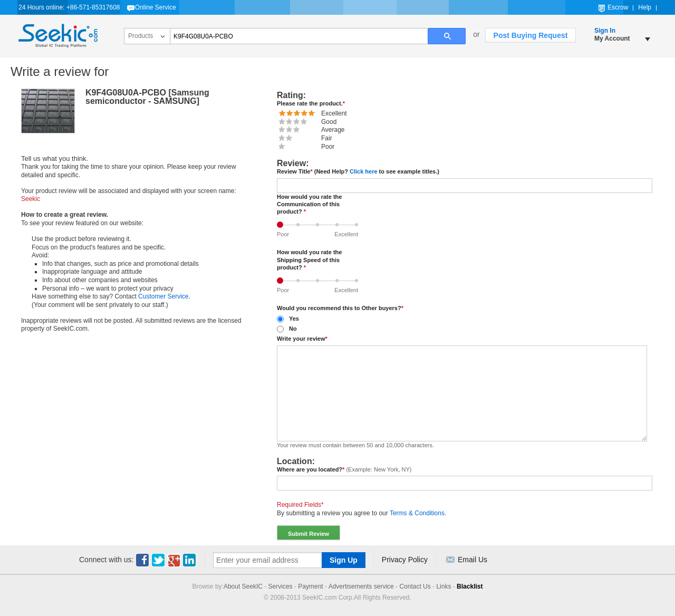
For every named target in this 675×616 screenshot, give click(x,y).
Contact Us (415, 586)
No (293, 329)
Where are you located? (344, 469)
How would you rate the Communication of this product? (309, 204)
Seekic (58, 36)
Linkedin (190, 560)
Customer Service (163, 296)
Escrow (618, 7)
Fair (300, 222)
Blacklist (470, 586)
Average (320, 222)
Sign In (605, 31)
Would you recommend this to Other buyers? (340, 308)
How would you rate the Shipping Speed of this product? (309, 260)
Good (339, 222)
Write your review (302, 339)
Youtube (174, 560)
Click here (364, 171)
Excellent (359, 222)
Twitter (158, 560)
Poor (282, 222)
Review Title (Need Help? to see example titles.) (358, 171)
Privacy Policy (405, 560)
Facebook (142, 560)
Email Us (472, 560)
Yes (294, 319)
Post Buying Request (531, 35)
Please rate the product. (311, 103)
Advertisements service (361, 586)
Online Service (156, 7)
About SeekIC (243, 586)
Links (443, 586)
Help (645, 7)
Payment (310, 586)
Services (281, 586)
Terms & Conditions (417, 513)
